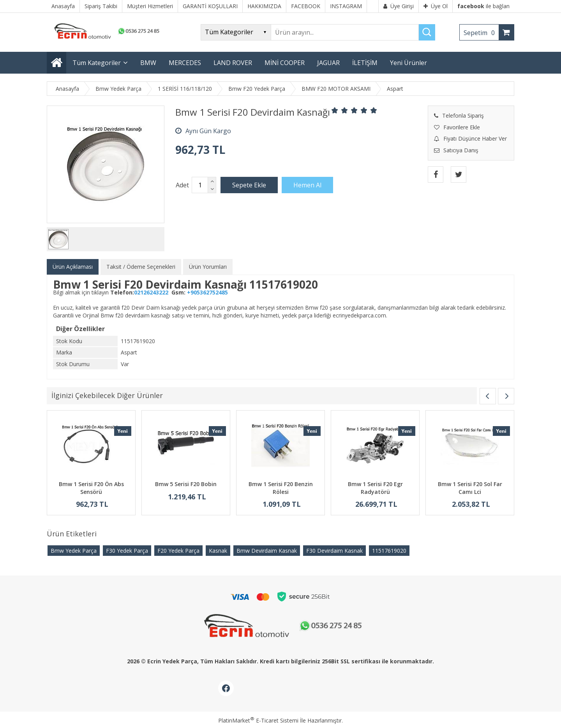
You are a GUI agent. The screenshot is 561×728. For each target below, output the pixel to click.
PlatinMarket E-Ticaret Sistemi (258, 720)
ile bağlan (483, 6)
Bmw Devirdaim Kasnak (267, 551)
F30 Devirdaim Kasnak (334, 551)
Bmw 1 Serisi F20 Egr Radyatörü (375, 488)
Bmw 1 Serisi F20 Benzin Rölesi (281, 488)
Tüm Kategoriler (97, 63)
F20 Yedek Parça (178, 551)
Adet (182, 185)
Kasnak (218, 551)
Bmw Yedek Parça (74, 551)
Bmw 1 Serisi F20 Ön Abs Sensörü (91, 488)
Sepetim (481, 33)
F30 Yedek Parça (127, 551)
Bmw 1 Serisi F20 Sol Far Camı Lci (470, 488)
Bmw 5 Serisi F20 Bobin (186, 484)
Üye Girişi (399, 6)
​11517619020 (389, 551)
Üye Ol (436, 6)
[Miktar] (200, 185)
